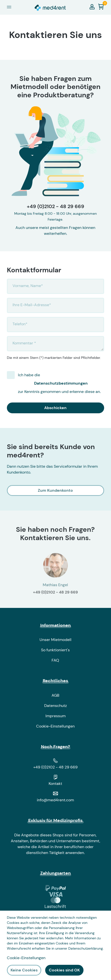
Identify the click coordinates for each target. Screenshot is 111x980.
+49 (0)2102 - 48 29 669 (55, 206)
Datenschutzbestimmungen (61, 383)
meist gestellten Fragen (60, 228)
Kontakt (55, 784)
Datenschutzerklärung (86, 948)
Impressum (55, 716)
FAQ (55, 660)
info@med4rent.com (55, 800)
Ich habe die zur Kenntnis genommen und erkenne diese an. (61, 383)
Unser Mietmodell (55, 640)
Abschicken (55, 408)
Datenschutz (55, 706)
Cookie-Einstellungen (55, 726)
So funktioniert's (55, 650)
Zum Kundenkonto (55, 490)
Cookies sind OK (64, 970)
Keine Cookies (24, 970)
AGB (55, 695)
